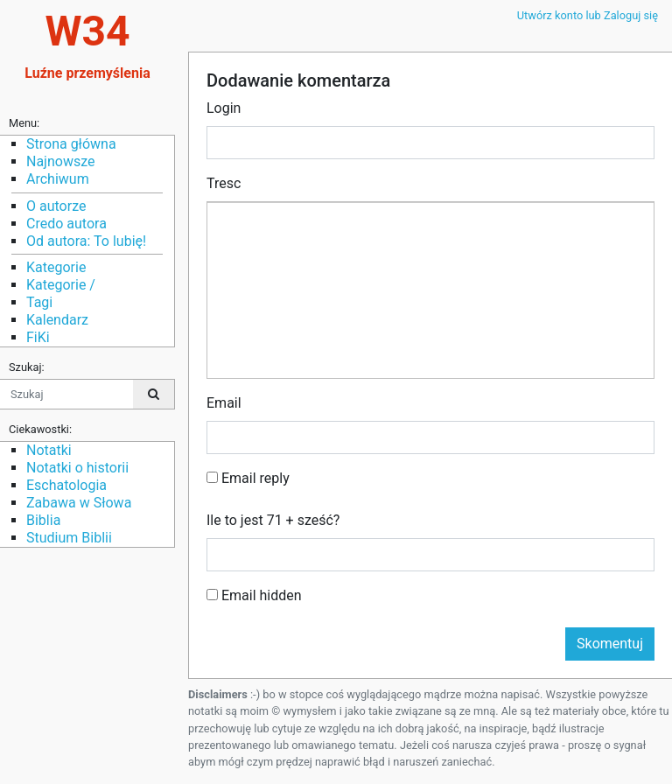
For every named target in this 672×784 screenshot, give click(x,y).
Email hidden (254, 595)
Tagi (39, 302)
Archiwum (58, 179)
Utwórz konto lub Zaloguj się (588, 15)
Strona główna (71, 144)
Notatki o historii (77, 468)
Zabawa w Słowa (79, 503)
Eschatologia (66, 485)
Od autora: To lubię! (86, 241)
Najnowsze (60, 161)
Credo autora (66, 224)
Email (224, 403)
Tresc (224, 183)
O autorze (56, 206)
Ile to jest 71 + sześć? (273, 520)
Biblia (43, 520)
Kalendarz (57, 320)
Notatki (49, 450)
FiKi (38, 337)
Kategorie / (61, 285)
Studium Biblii (69, 538)
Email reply (248, 478)
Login (224, 108)
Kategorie (56, 267)
